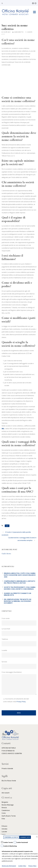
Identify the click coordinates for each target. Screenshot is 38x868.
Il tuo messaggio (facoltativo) (19, 683)
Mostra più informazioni (9, 866)
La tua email (19, 632)
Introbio (4, 829)
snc (7, 526)
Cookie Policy (22, 866)
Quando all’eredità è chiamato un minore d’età (17, 594)
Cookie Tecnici (8, 842)
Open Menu (34, 12)
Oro (6, 781)
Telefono (19, 642)
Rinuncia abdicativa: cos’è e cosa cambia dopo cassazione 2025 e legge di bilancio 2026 (20, 575)
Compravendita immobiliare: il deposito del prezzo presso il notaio (20, 582)
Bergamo (5, 802)
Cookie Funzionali (22, 842)
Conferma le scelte (11, 837)
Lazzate (4, 832)
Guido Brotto (19, 32)
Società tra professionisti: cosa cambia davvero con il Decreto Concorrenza (20, 588)
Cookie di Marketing (10, 846)
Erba (3, 819)
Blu (3, 781)
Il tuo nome (19, 621)
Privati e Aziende (7, 768)
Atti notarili (5, 793)
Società (30, 32)
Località (19, 653)
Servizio (19, 665)
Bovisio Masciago (8, 805)
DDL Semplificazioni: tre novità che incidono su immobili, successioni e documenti (18, 601)
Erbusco (4, 826)
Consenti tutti (25, 837)
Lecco (4, 834)
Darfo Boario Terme (9, 816)
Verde (14, 781)
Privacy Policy (21, 702)
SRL (3, 429)
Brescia (4, 808)
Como (4, 813)
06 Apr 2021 (7, 32)
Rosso (9, 781)
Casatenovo (6, 810)
